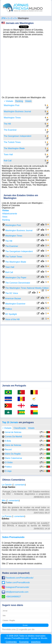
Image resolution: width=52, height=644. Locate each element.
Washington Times (12, 118)
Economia (24, 642)
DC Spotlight (11, 314)
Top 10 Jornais (10, 422)
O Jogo (8, 471)
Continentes (11, 642)
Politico (9, 309)
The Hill (7, 124)
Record (8, 449)
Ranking (6, 220)
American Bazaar (13, 298)
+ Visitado (9, 101)
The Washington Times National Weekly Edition (27, 288)
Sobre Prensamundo (13, 537)
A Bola (8, 441)
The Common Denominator (18, 283)
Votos (5, 217)
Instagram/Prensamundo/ (17, 587)
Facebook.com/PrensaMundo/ (20, 578)
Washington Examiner (15, 304)
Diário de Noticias (13, 445)
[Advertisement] (26, 66)
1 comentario (19, 485)
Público (8, 467)
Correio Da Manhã (13, 437)
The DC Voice (12, 293)
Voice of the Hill (12, 319)
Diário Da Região (13, 454)
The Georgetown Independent (18, 136)
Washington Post (12, 105)
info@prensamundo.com (17, 592)
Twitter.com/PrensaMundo (18, 582)
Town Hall (8, 154)
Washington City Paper (16, 278)
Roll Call (8, 161)
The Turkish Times (12, 142)
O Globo (9, 462)
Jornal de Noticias (13, 432)
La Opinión (7, 485)
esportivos (36, 642)
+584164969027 (13, 597)
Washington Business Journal (17, 111)
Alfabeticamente (10, 214)
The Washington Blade (14, 148)
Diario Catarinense (14, 458)
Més (4, 500)
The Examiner (10, 130)
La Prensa (7, 516)
